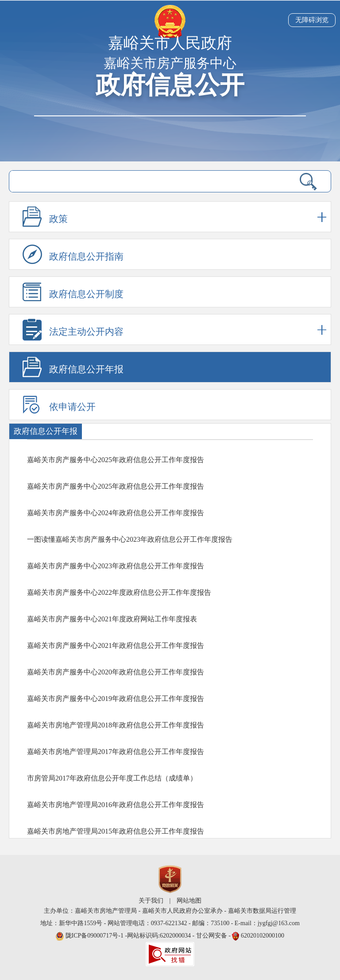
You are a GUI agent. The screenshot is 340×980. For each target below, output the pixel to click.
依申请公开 (72, 407)
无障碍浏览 (312, 20)
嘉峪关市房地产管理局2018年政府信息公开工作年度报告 (116, 725)
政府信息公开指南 (86, 256)
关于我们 (151, 901)
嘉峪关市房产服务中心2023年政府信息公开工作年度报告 (116, 566)
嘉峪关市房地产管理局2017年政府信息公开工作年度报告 (116, 752)
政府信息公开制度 (86, 294)
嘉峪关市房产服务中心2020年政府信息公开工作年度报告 (116, 672)
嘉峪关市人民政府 (170, 43)
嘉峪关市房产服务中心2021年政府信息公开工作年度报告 (116, 645)
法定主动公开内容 (188, 330)
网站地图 (189, 901)
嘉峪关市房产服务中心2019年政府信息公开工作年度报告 (116, 699)
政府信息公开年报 (86, 369)
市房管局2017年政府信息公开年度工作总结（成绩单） (112, 778)
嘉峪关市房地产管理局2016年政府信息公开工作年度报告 (116, 805)
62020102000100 (263, 936)
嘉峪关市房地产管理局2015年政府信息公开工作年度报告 (116, 831)
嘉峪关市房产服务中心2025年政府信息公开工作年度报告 (116, 460)
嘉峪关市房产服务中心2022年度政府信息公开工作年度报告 (119, 592)
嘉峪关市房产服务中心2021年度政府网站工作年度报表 (112, 619)
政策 (188, 217)
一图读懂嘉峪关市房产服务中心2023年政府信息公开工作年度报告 (130, 539)
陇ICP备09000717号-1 (95, 936)
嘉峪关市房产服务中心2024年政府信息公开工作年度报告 (116, 513)
